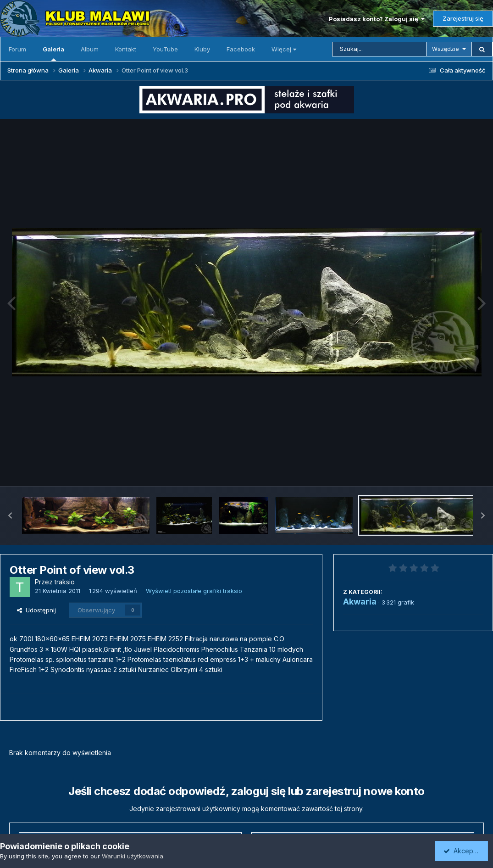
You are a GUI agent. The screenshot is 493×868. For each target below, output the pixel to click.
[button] (10, 515)
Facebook (241, 49)
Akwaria (360, 602)
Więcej (284, 49)
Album (90, 49)
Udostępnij (36, 610)
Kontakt (126, 49)
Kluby (202, 49)
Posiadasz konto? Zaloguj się (377, 19)
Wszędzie (446, 49)
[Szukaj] (379, 49)
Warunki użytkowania (133, 856)
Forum (17, 49)
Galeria (53, 53)
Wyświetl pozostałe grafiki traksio (194, 591)
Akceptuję (463, 851)
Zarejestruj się (463, 18)
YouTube (165, 49)
